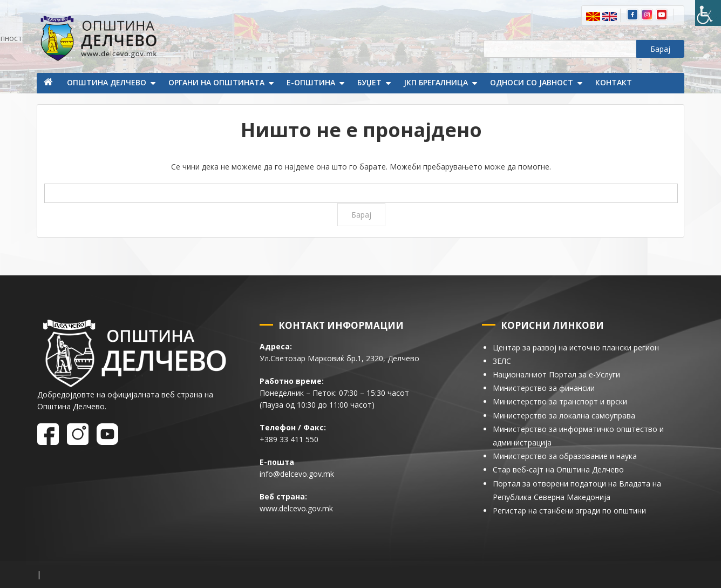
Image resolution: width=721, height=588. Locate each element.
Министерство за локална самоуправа (564, 415)
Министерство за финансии (544, 388)
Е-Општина (311, 82)
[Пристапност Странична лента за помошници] (708, 13)
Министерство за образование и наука (565, 456)
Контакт (614, 82)
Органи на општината (216, 82)
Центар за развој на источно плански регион (576, 347)
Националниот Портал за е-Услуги (556, 374)
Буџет (369, 82)
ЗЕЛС (502, 361)
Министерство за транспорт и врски (560, 401)
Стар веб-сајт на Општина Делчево (558, 469)
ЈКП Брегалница (436, 82)
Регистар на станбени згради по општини (569, 511)
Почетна (49, 83)
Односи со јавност (532, 82)
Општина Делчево (107, 82)
